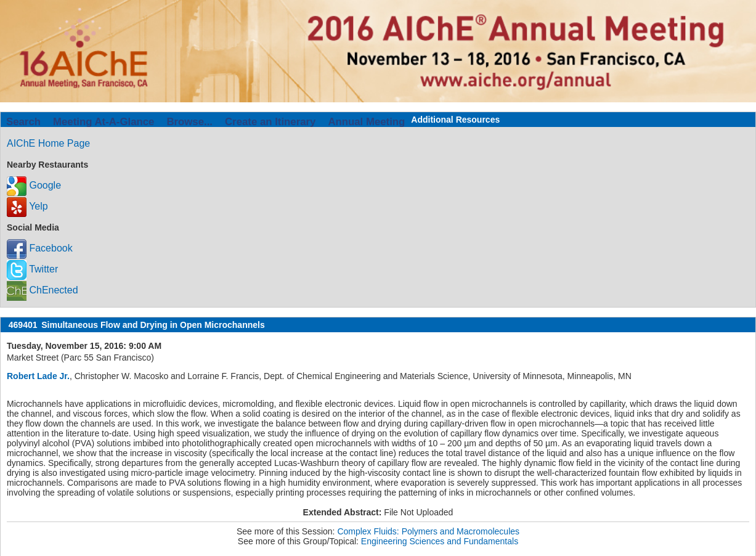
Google (34, 185)
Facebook (40, 248)
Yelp (27, 206)
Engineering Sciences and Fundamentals (440, 541)
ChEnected (43, 290)
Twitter (32, 269)
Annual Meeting (366, 122)
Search (23, 122)
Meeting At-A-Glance (104, 122)
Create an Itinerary (270, 122)
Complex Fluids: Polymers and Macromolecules (428, 531)
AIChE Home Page (48, 143)
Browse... (189, 122)
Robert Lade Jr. (38, 376)
